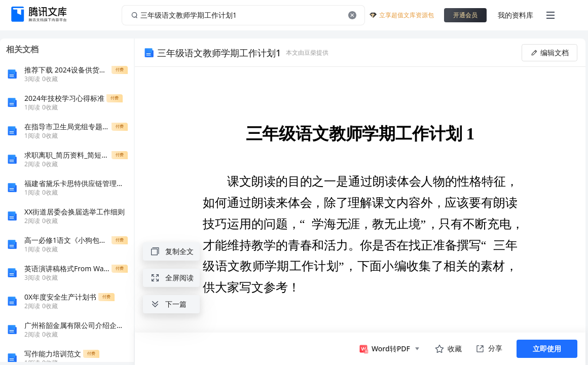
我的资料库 (516, 15)
